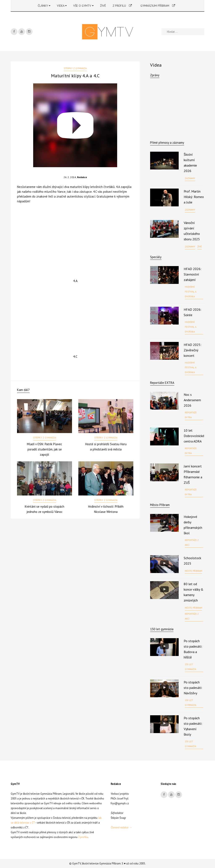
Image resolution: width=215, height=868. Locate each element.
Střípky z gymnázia (75, 68)
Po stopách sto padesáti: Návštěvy (193, 688)
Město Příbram (160, 505)
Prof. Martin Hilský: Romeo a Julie (194, 197)
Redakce (82, 177)
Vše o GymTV (83, 6)
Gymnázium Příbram (158, 6)
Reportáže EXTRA (162, 383)
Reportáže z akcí (192, 543)
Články (44, 6)
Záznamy (190, 178)
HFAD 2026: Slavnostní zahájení (193, 274)
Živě (103, 6)
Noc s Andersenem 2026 (192, 400)
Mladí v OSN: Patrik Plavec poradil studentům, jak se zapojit (45, 449)
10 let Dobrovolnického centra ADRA (196, 436)
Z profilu (122, 6)
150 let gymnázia (190, 667)
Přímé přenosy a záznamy (167, 143)
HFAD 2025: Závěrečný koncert (193, 350)
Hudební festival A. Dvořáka (191, 292)
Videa (62, 6)
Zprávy (155, 75)
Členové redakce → (121, 827)
